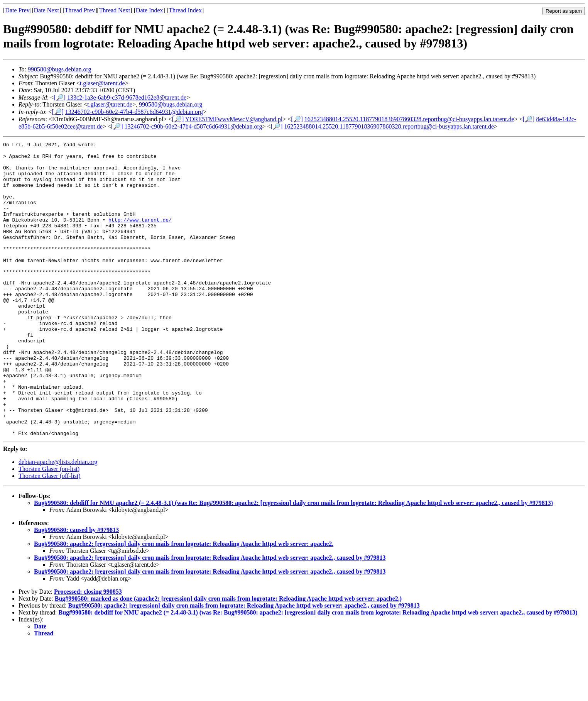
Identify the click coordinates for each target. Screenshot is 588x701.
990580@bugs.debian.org (60, 69)
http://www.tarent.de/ (140, 236)
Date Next (46, 10)
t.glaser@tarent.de (102, 83)
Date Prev (17, 10)
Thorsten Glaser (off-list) (50, 534)
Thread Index (185, 10)
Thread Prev (80, 10)
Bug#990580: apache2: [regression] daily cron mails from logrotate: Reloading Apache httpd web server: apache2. (184, 602)
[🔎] (60, 97)
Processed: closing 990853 (88, 649)
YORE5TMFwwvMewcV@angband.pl (234, 119)
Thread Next (115, 10)
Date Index (150, 10)
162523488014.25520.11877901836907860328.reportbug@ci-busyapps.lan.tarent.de (409, 119)
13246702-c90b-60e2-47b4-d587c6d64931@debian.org (134, 112)
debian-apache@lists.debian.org (58, 520)
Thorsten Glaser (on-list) (49, 527)
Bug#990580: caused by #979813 (76, 588)
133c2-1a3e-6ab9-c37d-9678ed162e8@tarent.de (127, 97)
